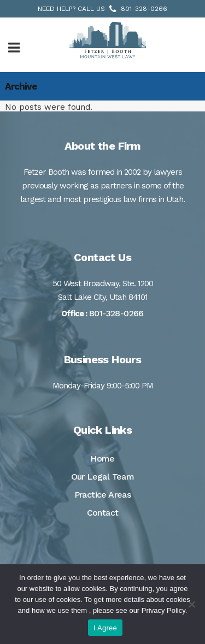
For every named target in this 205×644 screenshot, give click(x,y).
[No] (191, 604)
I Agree (105, 628)
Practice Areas (103, 495)
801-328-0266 (144, 9)
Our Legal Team (103, 477)
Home (102, 459)
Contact (103, 513)
